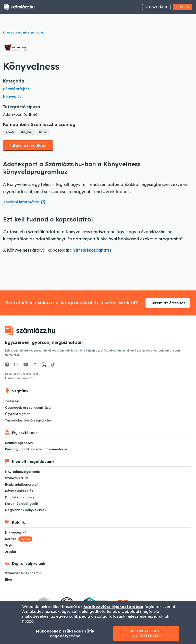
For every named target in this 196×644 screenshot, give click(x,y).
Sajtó (9, 545)
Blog (9, 579)
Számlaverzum (17, 478)
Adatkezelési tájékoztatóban (113, 607)
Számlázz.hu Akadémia (23, 573)
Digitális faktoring (19, 497)
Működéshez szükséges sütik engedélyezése (65, 634)
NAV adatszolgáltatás (22, 472)
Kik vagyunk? (16, 532)
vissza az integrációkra (24, 32)
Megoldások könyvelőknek (26, 510)
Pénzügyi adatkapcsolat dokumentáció (36, 449)
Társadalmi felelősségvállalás (28, 420)
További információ (21, 202)
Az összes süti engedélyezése (146, 633)
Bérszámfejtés (16, 89)
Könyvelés (12, 97)
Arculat (11, 552)
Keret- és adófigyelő (21, 504)
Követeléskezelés (19, 491)
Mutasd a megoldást (28, 145)
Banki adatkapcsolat (21, 484)
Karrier (19, 539)
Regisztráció (156, 7)
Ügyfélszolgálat (17, 414)
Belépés (183, 7)
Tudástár (12, 401)
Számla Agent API (19, 443)
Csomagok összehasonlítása (28, 408)
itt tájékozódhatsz (94, 250)
